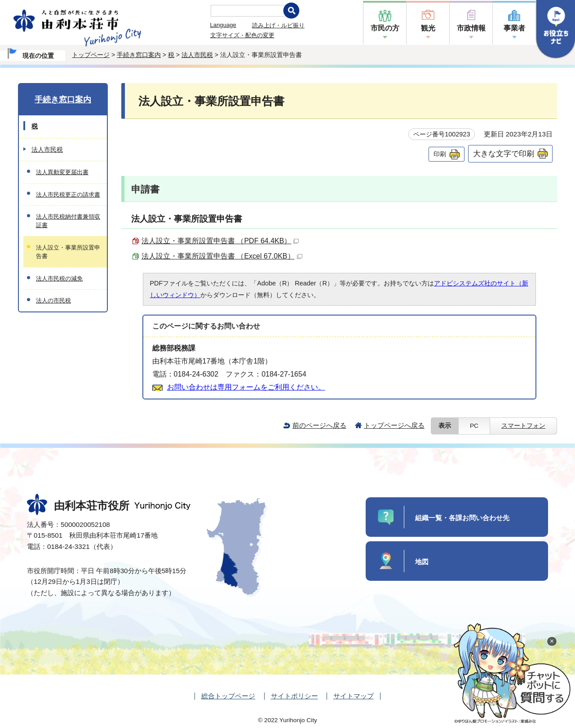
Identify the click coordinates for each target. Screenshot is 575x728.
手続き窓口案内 (139, 55)
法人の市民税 (53, 300)
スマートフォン (523, 426)
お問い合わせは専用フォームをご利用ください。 (246, 387)
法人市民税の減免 (59, 278)
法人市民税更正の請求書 (68, 195)
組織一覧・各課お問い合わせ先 (462, 518)
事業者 (514, 28)
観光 (428, 28)
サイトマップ (354, 696)
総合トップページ (228, 696)
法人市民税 (197, 55)
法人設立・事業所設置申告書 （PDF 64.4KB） (220, 241)
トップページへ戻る (394, 425)
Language (223, 25)
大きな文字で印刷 (504, 153)
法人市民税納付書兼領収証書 (68, 221)
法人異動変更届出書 (62, 172)
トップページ (91, 55)
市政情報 (471, 28)
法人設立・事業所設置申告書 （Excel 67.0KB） (222, 256)
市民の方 (385, 28)
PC (474, 426)
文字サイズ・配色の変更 (242, 35)
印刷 (440, 154)
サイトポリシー (294, 696)
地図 (422, 562)
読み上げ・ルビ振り (278, 25)
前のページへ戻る (319, 425)
